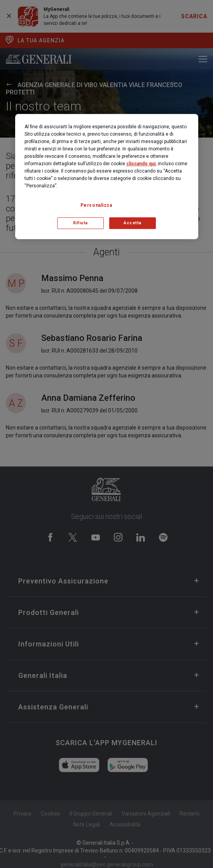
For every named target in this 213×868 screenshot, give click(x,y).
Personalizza (96, 205)
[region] (107, 176)
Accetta (133, 223)
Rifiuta (80, 223)
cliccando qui (141, 164)
